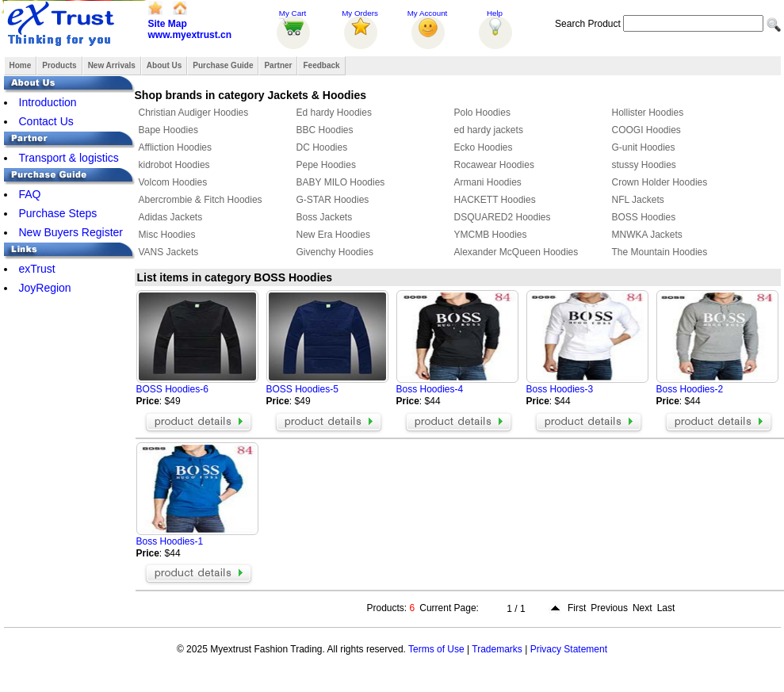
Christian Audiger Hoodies (194, 113)
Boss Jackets (325, 217)
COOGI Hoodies (646, 130)
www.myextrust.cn (190, 35)
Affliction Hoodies (176, 147)
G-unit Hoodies (644, 147)
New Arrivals (112, 65)
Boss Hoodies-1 (170, 541)
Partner (278, 65)
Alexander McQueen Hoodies (516, 252)
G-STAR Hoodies (333, 200)
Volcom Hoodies (173, 182)
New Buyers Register (71, 232)
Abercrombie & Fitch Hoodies (201, 200)
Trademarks (497, 649)
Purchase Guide (223, 65)
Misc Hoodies (167, 235)
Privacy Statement (569, 649)
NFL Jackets (638, 200)
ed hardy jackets (489, 130)
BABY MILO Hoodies (341, 182)
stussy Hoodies (644, 165)
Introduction (48, 102)
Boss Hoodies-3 (560, 389)
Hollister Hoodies (648, 113)
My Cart (293, 13)
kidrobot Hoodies (174, 165)
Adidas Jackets (171, 217)
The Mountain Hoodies (660, 252)
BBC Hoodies (325, 130)
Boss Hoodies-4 (430, 389)
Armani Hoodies (488, 182)
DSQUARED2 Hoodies (503, 217)
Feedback (321, 65)
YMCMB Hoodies (491, 235)
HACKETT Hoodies (495, 200)
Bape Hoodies (168, 130)
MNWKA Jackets (647, 235)
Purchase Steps (58, 213)
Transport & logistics (69, 158)
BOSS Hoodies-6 (172, 389)
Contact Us (46, 121)
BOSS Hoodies (644, 217)
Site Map (168, 24)
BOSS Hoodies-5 (302, 389)
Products (59, 65)
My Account (428, 13)
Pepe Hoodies (326, 165)
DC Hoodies (322, 147)
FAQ (30, 194)
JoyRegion (45, 288)
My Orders (360, 13)
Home (21, 65)
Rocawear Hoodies (494, 165)
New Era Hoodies (333, 235)
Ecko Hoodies (484, 147)
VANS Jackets (169, 252)
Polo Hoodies (482, 113)
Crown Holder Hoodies (660, 182)
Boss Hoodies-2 (690, 389)
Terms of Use (436, 649)
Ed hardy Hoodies (334, 113)
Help (495, 13)
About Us (164, 65)
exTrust (37, 269)
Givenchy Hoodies (335, 252)
